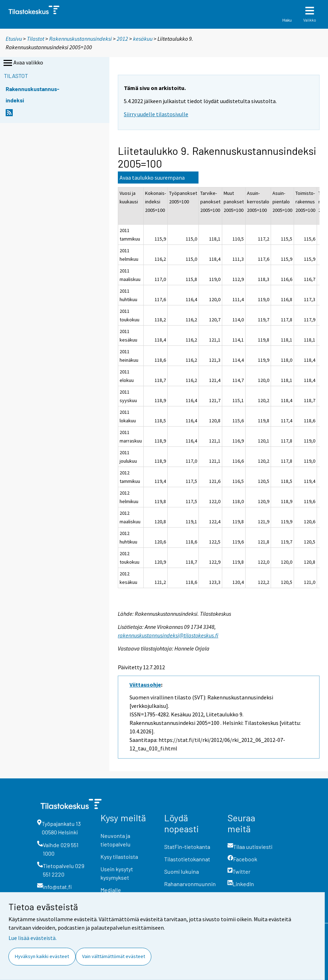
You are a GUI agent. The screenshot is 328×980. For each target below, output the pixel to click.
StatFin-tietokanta (187, 847)
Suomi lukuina (182, 871)
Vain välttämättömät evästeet (114, 956)
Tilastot (36, 39)
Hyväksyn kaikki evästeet (42, 956)
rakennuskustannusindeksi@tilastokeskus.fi (168, 635)
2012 (122, 39)
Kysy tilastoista (119, 857)
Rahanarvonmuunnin (190, 884)
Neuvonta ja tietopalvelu (116, 840)
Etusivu (14, 39)
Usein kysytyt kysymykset (117, 873)
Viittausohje (145, 685)
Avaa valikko (23, 63)
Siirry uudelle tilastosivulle (156, 114)
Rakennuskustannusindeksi (80, 39)
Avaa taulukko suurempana (152, 178)
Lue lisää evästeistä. (33, 938)
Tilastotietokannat (187, 859)
